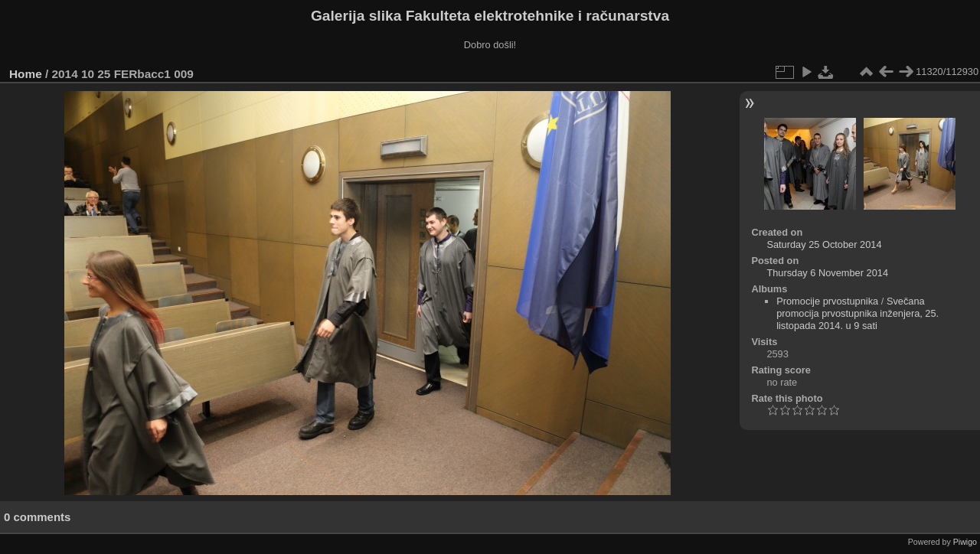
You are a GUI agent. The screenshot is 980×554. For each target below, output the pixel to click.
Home (26, 74)
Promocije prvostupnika (827, 301)
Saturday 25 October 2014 (824, 244)
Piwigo (965, 542)
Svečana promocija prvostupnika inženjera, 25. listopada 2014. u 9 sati (857, 313)
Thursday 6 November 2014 (827, 273)
